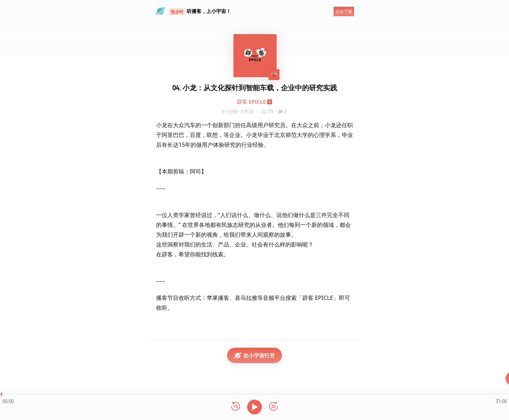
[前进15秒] (273, 407)
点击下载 (344, 11)
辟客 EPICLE (252, 101)
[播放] (254, 407)
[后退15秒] (236, 407)
